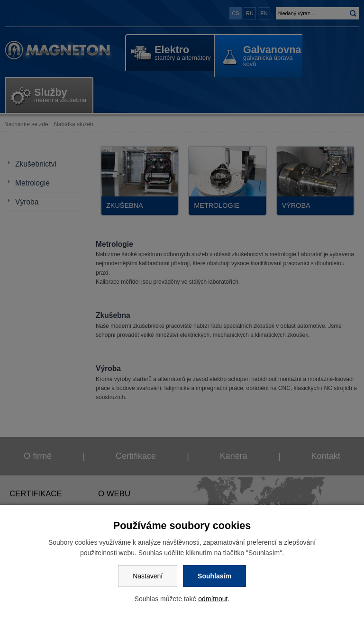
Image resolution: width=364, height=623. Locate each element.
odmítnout (213, 599)
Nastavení (148, 576)
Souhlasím (214, 576)
